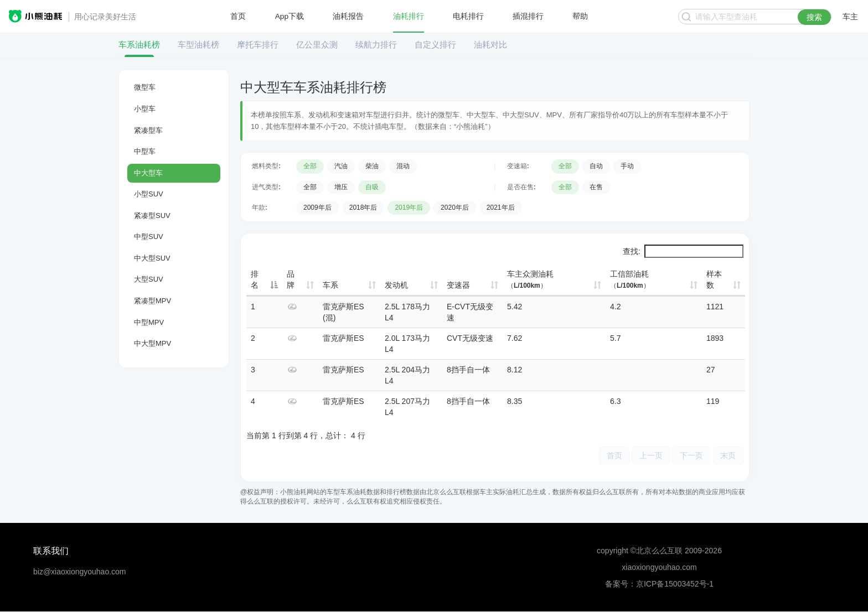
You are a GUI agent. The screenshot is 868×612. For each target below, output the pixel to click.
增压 (341, 187)
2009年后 (317, 208)
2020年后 (455, 208)
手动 (627, 166)
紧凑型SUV (152, 216)
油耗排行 (409, 17)
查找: (683, 251)
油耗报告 (349, 17)
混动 (403, 166)
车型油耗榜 (198, 45)
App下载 (290, 17)
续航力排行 (376, 45)
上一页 (646, 456)
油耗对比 (490, 45)
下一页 (689, 456)
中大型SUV (152, 258)
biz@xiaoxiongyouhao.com (80, 572)
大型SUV (149, 279)
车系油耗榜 (139, 45)
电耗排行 (468, 17)
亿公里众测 (317, 45)
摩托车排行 (258, 45)
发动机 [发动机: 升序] (396, 285)
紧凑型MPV (153, 301)
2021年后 (501, 208)
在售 (596, 187)
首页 (238, 17)
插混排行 (528, 17)
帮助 (580, 17)
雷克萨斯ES (343, 338)
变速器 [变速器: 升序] (458, 285)
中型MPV (149, 322)
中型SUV (149, 237)
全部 (310, 166)
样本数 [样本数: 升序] (714, 279)
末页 (727, 456)
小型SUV (149, 194)
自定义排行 (435, 45)
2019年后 (409, 208)
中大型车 (148, 173)
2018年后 (363, 208)
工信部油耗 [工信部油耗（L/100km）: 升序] (630, 279)
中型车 (145, 151)
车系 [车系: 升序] (330, 285)
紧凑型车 (148, 130)
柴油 (372, 166)
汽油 (341, 166)
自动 (596, 166)
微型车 (145, 87)
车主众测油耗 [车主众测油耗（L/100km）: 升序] (530, 279)
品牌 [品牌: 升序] (291, 279)
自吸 (372, 187)
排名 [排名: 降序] (255, 279)
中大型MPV (153, 343)
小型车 (145, 109)
